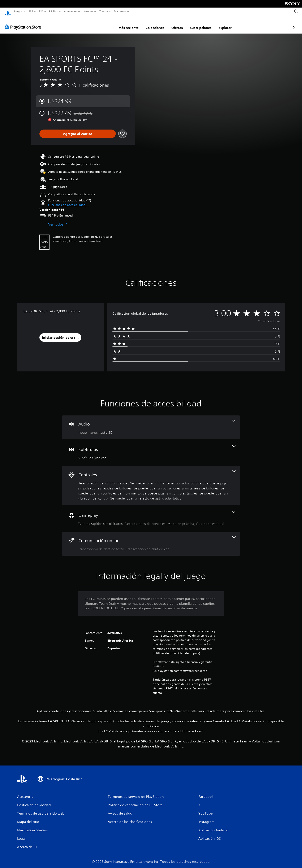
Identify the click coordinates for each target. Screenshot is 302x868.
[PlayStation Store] (24, 23)
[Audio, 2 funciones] (151, 423)
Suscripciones (176, 24)
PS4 (41, 12)
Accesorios (70, 12)
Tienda (103, 12)
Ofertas (153, 24)
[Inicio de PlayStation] (8, 12)
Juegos (18, 12)
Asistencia (120, 12)
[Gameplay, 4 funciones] (151, 514)
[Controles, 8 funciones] (151, 482)
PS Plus (53, 12)
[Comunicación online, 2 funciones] (151, 540)
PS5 (31, 12)
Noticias (88, 12)
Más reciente (104, 24)
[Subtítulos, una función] (151, 449)
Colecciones (130, 24)
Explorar (200, 24)
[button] (67, 201)
